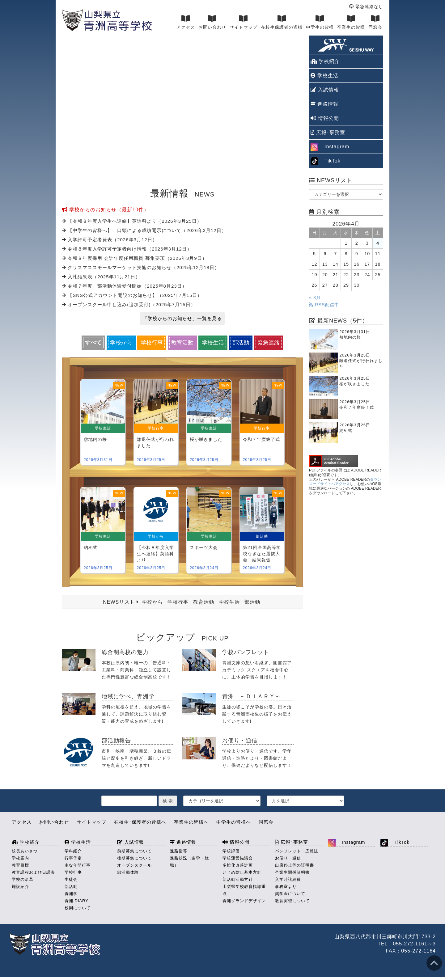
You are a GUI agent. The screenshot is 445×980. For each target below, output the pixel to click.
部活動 (241, 343)
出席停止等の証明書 (295, 865)
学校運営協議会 (238, 858)
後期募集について (134, 858)
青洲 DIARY (76, 901)
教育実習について (292, 901)
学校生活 (213, 343)
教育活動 (182, 343)
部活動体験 (128, 872)
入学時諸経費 (288, 879)
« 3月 (315, 298)
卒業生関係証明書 (292, 872)
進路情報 (324, 104)
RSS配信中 (324, 305)
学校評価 (231, 851)
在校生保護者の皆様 (282, 22)
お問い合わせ (212, 22)
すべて (93, 343)
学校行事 (152, 343)
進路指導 (179, 851)
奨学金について (290, 894)
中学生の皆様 (320, 22)
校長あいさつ (25, 851)
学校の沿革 (23, 879)
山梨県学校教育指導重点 (244, 890)
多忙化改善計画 (238, 865)
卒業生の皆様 (351, 22)
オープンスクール (134, 865)
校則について (78, 908)
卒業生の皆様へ (191, 822)
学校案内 (20, 858)
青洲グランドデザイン (244, 901)
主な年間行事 (78, 865)
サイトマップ (244, 22)
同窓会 (375, 22)
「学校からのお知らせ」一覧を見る (182, 318)
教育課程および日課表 (33, 872)
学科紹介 (73, 851)
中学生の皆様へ (234, 822)
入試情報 (325, 90)
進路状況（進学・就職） (189, 862)
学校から (121, 343)
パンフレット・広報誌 (297, 851)
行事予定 (73, 858)
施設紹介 (20, 887)
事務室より (286, 887)
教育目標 (20, 865)
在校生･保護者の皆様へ (140, 822)
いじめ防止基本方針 (242, 872)
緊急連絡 (269, 343)
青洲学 (71, 894)
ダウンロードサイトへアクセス (345, 482)
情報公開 (325, 118)
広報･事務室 (328, 132)
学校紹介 (325, 61)
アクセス (186, 22)
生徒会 (71, 879)
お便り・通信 (288, 858)
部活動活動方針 (238, 879)
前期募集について (134, 851)
